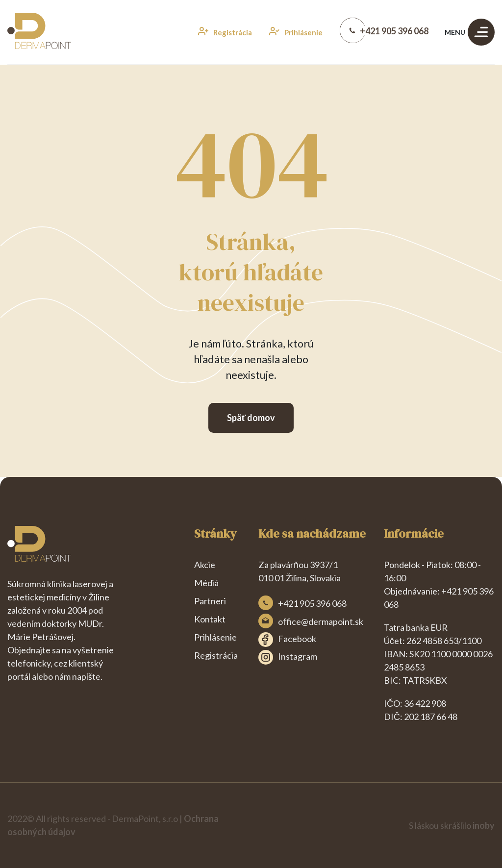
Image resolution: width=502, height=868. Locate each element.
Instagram (288, 657)
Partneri (210, 601)
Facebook (287, 640)
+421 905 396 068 (312, 603)
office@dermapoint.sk (321, 621)
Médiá (206, 583)
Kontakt (210, 619)
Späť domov (251, 418)
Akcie (205, 565)
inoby (484, 825)
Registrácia (216, 655)
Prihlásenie (215, 637)
